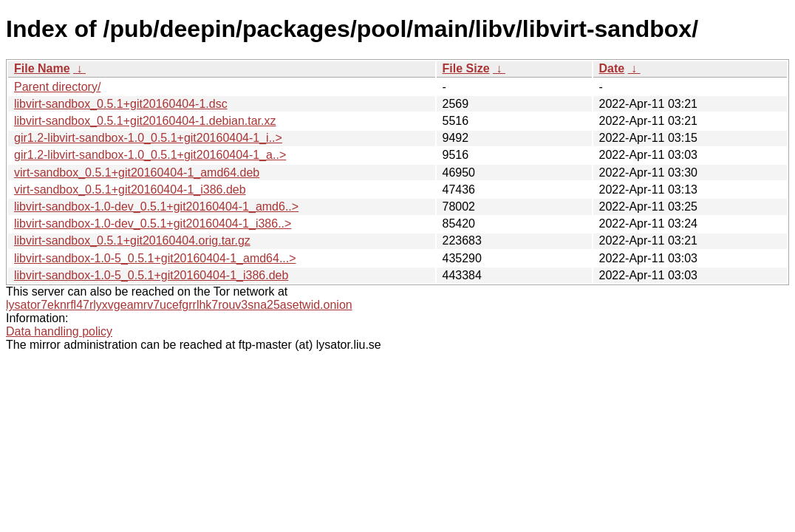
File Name (42, 68)
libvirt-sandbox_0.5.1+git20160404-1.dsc (121, 104)
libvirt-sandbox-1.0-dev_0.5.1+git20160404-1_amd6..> (156, 207)
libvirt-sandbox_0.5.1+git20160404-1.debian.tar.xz (145, 121)
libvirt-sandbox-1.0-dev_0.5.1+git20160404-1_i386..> (153, 224)
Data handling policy (59, 331)
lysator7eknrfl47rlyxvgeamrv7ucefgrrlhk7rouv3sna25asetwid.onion (179, 305)
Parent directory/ (57, 87)
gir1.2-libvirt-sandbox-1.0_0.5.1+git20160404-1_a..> (150, 155)
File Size (466, 68)
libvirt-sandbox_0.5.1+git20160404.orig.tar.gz (132, 241)
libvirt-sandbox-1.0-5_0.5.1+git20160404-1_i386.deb (151, 275)
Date (612, 68)
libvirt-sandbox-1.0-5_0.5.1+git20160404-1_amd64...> (155, 258)
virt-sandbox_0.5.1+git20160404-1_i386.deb (130, 190)
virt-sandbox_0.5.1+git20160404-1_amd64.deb (137, 173)
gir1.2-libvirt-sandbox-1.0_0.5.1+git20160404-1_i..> (148, 138)
